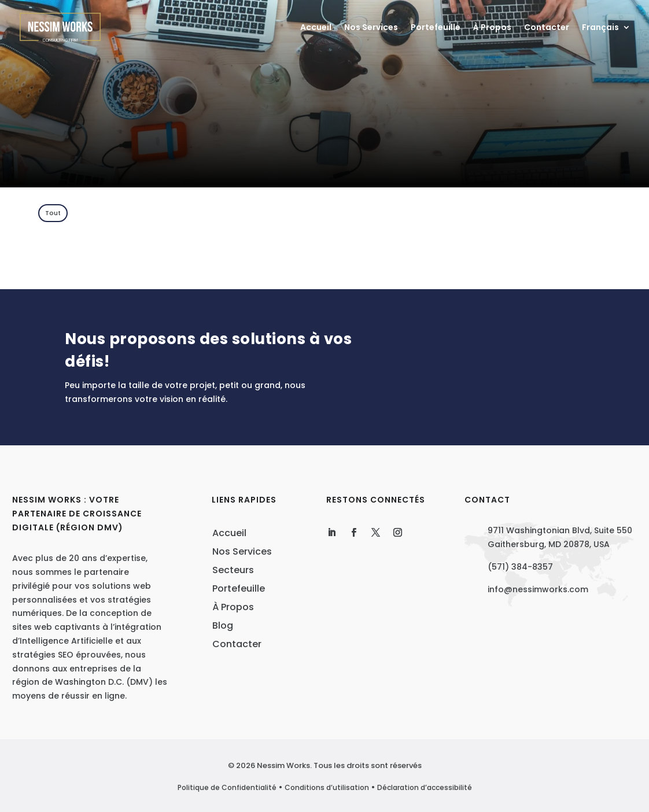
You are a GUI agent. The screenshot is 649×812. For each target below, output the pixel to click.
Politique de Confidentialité (227, 787)
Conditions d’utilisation (327, 787)
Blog (223, 625)
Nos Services (371, 28)
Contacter (547, 28)
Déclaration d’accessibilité (425, 787)
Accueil (316, 28)
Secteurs (233, 570)
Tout (53, 213)
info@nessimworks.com (538, 589)
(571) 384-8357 (520, 567)
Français (600, 28)
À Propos (492, 28)
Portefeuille (436, 28)
